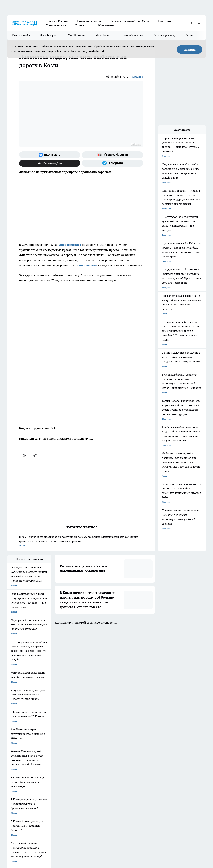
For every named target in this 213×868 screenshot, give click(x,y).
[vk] (24, 455)
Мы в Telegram (49, 35)
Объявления (106, 25)
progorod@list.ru (78, 800)
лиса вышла (87, 265)
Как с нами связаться (17, 772)
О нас (95, 772)
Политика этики (58, 768)
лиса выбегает (70, 245)
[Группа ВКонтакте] (50, 155)
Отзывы (54, 772)
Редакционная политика (104, 768)
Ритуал (190, 35)
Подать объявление (132, 35)
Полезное (165, 21)
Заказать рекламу (165, 35)
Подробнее (170, 850)
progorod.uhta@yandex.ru (20, 805)
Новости (54, 777)
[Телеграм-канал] (113, 163)
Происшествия (56, 25)
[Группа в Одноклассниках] (164, 750)
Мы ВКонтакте (77, 35)
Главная (11, 777)
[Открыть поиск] (190, 23)
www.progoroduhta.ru (34, 785)
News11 (137, 77)
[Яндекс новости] (113, 155)
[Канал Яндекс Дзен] (50, 163)
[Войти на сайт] (199, 23)
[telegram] (36, 455)
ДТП (94, 764)
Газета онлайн (21, 35)
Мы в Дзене (103, 35)
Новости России (57, 21)
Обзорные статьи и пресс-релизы (23, 764)
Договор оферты (58, 764)
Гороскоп (82, 25)
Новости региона (89, 21)
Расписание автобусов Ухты (130, 21)
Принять (190, 50)
